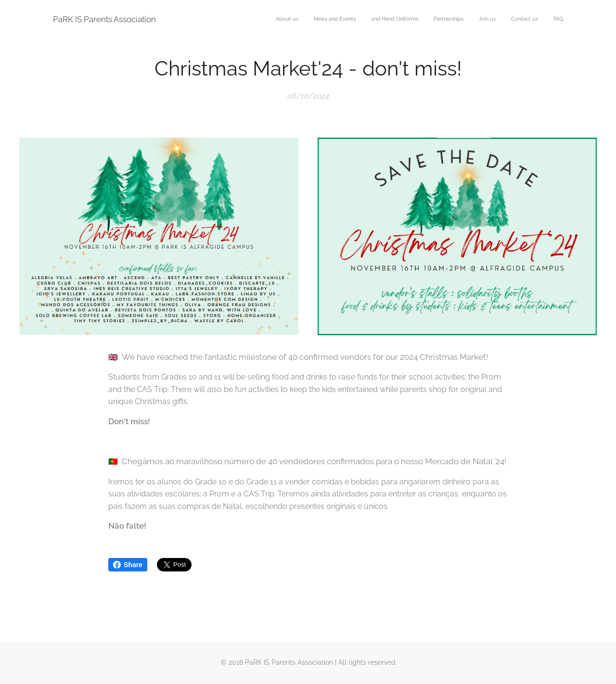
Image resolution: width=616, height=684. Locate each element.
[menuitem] (473, 20)
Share (128, 565)
